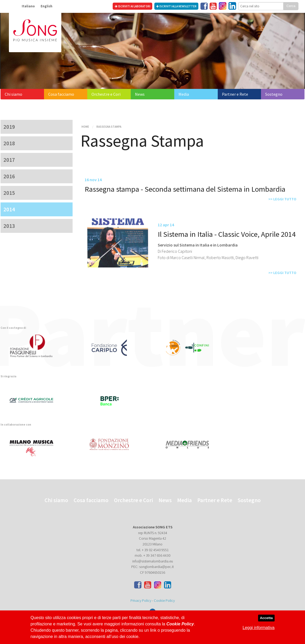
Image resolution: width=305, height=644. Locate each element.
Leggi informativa (259, 628)
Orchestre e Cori (106, 94)
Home (85, 127)
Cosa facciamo (61, 94)
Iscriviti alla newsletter (176, 6)
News (140, 94)
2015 (9, 193)
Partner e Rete (235, 94)
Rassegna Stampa (109, 127)
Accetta (266, 618)
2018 (9, 143)
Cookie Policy (164, 600)
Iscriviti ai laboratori (133, 6)
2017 (9, 160)
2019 (9, 127)
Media (184, 94)
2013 (9, 226)
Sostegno (274, 94)
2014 (9, 209)
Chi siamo (13, 94)
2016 (9, 176)
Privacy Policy (141, 600)
